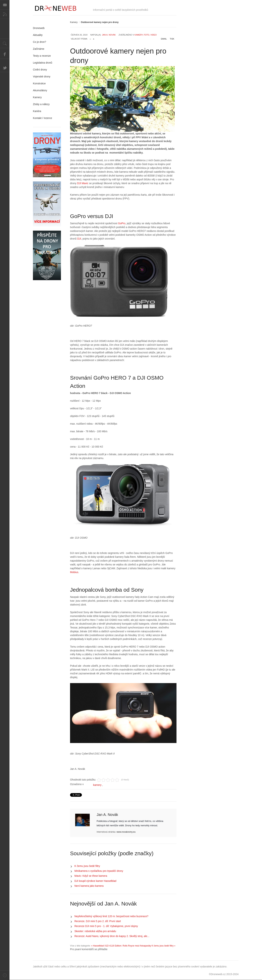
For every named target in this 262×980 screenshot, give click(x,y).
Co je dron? (39, 42)
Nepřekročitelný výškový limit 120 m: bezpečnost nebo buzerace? (111, 916)
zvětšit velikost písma (94, 38)
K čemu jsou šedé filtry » (163, 946)
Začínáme (39, 49)
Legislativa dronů (43, 63)
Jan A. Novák (109, 35)
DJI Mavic (83, 183)
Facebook (5, 54)
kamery (97, 785)
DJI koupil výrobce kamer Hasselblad (95, 881)
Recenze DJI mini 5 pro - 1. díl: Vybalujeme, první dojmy (106, 926)
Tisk (172, 39)
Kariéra (37, 111)
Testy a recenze (42, 56)
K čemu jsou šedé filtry (87, 866)
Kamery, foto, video (146, 35)
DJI (79, 239)
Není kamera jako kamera (89, 886)
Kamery (74, 22)
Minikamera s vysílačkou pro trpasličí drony (99, 871)
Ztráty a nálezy (41, 104)
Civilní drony (40, 70)
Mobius (74, 572)
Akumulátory (40, 90)
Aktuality (38, 35)
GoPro (122, 223)
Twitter (5, 67)
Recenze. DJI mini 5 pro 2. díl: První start (98, 921)
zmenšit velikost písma (90, 38)
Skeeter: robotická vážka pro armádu (95, 931)
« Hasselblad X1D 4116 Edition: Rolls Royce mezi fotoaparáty (121, 946)
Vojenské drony (42, 77)
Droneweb (39, 28)
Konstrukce (39, 83)
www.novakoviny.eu (126, 832)
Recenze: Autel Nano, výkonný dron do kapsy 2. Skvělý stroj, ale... (112, 936)
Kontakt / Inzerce (42, 118)
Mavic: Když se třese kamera (91, 876)
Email (164, 39)
